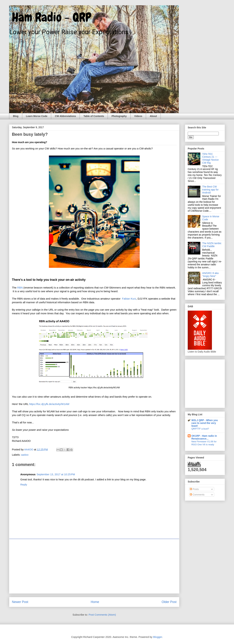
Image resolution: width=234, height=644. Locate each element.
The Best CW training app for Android (210, 190)
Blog (16, 116)
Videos (138, 116)
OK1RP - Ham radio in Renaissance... (204, 437)
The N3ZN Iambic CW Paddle (212, 245)
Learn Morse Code (37, 116)
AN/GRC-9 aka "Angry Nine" (210, 275)
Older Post (169, 602)
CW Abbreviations (65, 116)
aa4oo (25, 455)
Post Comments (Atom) (102, 615)
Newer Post (20, 602)
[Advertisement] (94, 566)
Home (95, 602)
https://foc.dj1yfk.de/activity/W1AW (49, 404)
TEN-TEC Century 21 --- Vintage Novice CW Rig (211, 158)
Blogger (158, 637)
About (153, 116)
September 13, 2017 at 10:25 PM (56, 474)
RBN (20, 288)
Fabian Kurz (129, 299)
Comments (197, 495)
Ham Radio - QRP (50, 17)
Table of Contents (94, 116)
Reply (24, 484)
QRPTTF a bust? (200, 429)
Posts (194, 489)
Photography (119, 116)
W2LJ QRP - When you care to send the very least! (205, 423)
